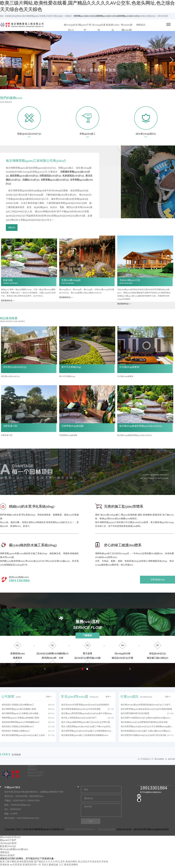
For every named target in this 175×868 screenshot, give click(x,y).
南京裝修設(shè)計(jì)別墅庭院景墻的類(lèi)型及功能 (144, 722)
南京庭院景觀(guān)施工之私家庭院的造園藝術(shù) (85, 735)
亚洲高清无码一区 (32, 865)
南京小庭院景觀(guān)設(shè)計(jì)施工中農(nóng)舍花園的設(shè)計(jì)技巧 (95, 727)
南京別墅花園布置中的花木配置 (135, 713)
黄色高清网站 (71, 865)
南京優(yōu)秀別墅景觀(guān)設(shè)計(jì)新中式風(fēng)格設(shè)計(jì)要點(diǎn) (98, 713)
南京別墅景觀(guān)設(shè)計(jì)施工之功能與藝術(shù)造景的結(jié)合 (93, 731)
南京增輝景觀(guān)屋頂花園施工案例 (19, 709)
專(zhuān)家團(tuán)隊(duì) (127, 30)
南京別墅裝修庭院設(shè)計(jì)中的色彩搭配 (81, 709)
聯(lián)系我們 (7, 855)
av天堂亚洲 (16, 865)
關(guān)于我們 (85, 27)
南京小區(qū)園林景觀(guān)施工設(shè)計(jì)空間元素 (86, 722)
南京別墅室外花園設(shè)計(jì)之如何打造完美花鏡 (144, 735)
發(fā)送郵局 (159, 759)
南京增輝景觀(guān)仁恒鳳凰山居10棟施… (21, 713)
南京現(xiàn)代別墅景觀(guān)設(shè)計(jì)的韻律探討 (85, 705)
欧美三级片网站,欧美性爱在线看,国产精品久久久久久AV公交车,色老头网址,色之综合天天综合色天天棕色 (54, 862)
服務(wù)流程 (87, 625)
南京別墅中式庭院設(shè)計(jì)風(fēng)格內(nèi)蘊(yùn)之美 (147, 718)
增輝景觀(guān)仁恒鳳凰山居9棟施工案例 (20, 718)
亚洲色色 (5, 865)
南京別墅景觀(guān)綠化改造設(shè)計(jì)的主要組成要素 (146, 709)
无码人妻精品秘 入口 (52, 865)
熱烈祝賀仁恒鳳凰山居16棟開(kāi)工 (18, 705)
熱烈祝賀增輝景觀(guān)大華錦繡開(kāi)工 (21, 722)
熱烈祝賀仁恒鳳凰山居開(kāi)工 (16, 731)
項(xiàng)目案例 (99, 27)
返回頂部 (171, 759)
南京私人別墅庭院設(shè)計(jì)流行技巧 (79, 718)
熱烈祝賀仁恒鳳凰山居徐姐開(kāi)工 (18, 727)
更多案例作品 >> (8, 301)
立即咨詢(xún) (158, 580)
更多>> (49, 697)
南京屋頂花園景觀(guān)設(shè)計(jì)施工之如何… (24, 735)
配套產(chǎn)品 (113, 27)
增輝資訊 (141, 25)
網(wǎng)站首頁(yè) (71, 27)
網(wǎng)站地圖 (106, 829)
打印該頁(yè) (146, 759)
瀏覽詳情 (12, 228)
